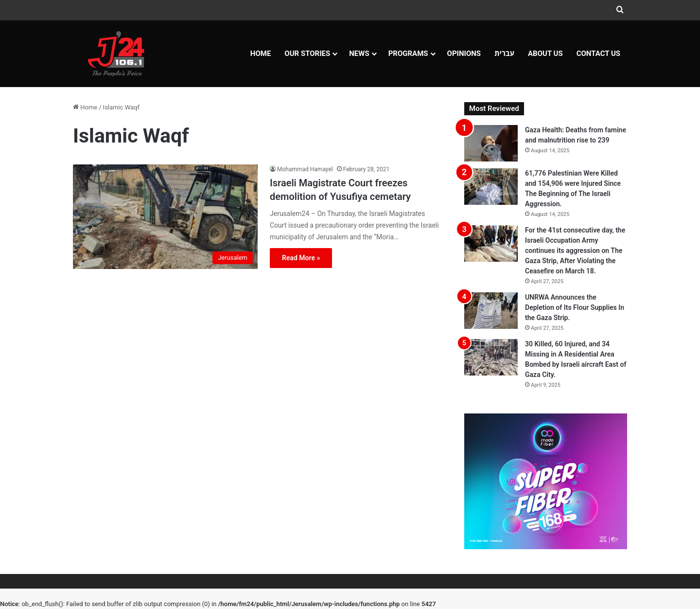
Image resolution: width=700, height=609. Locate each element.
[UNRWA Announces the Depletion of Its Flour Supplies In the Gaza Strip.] (491, 311)
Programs (408, 54)
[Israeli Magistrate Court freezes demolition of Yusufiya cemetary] (165, 216)
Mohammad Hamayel (305, 169)
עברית (504, 54)
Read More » (301, 258)
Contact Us (598, 54)
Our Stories (307, 54)
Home (261, 54)
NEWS (359, 54)
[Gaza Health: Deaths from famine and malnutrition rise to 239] (491, 143)
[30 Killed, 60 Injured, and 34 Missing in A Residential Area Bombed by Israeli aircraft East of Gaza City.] (491, 357)
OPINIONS (464, 54)
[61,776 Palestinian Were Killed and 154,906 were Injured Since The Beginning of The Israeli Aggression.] (491, 187)
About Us (545, 54)
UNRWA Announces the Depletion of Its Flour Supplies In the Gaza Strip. (575, 307)
